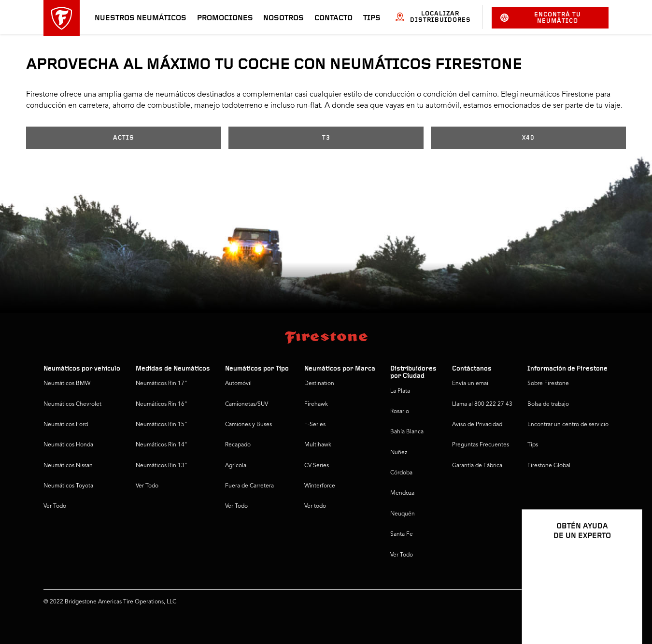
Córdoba (401, 473)
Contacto (333, 18)
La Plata (400, 391)
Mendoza (402, 493)
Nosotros (283, 18)
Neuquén (403, 514)
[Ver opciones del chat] (624, 609)
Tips (372, 18)
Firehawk (316, 404)
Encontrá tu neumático (541, 18)
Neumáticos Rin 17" (162, 384)
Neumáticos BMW (67, 384)
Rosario (400, 412)
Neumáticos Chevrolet (72, 404)
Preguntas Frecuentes (481, 445)
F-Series (315, 425)
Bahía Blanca (407, 432)
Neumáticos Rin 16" (162, 404)
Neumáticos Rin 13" (162, 466)
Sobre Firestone (548, 384)
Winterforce (320, 486)
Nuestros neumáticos (141, 18)
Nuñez (399, 453)
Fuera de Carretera (249, 486)
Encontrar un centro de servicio (568, 425)
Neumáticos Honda (68, 445)
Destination (319, 384)
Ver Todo (55, 506)
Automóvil (238, 384)
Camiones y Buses (248, 425)
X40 (528, 138)
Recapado (238, 445)
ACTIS (124, 138)
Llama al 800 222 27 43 (482, 404)
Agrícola (236, 466)
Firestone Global (549, 466)
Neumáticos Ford (66, 425)
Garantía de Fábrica (477, 466)
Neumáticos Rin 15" (162, 425)
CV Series (317, 466)
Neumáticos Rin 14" (162, 445)
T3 (326, 138)
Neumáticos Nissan (68, 466)
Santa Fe (402, 534)
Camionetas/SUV (247, 404)
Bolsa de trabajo (548, 404)
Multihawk (318, 445)
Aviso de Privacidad (477, 425)
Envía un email (471, 384)
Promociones (225, 18)
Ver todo (315, 506)
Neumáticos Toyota (68, 486)
